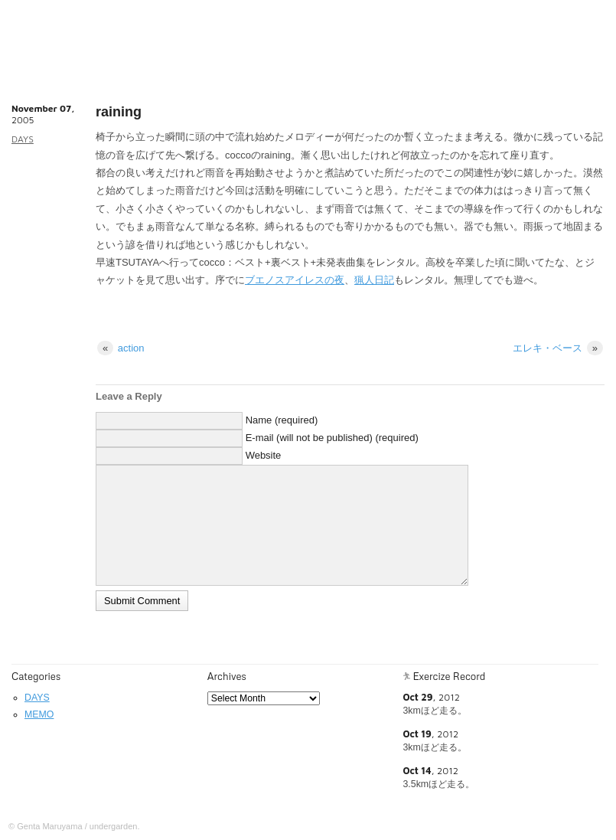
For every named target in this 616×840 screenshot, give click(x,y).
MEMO (39, 714)
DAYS (23, 139)
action (121, 348)
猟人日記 (374, 280)
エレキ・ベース (558, 348)
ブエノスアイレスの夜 (295, 280)
